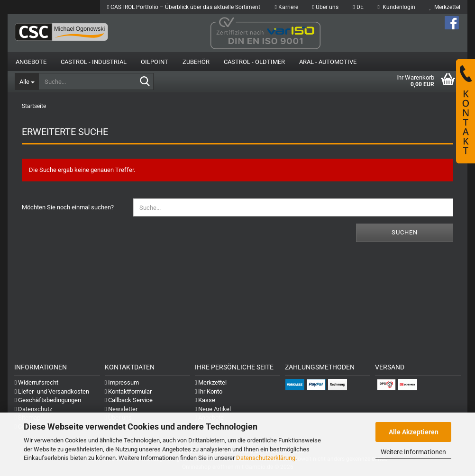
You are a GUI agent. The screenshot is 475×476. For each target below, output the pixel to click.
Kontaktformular (128, 391)
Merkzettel (445, 7)
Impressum (122, 382)
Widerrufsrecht (36, 382)
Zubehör (196, 62)
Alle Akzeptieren (414, 432)
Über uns (325, 7)
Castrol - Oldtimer (254, 62)
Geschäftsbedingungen (48, 400)
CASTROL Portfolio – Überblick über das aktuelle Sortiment (184, 7)
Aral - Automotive (328, 62)
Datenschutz (33, 409)
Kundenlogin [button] (397, 7)
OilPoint (155, 62)
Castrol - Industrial (94, 62)
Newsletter (121, 409)
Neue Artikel (213, 409)
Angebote (31, 62)
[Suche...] (27, 81)
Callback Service (129, 400)
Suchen (405, 232)
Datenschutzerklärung (266, 458)
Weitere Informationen (413, 452)
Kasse (205, 400)
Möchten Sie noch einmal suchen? (68, 207)
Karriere (286, 7)
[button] (358, 7)
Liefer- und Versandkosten (52, 391)
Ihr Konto (209, 391)
